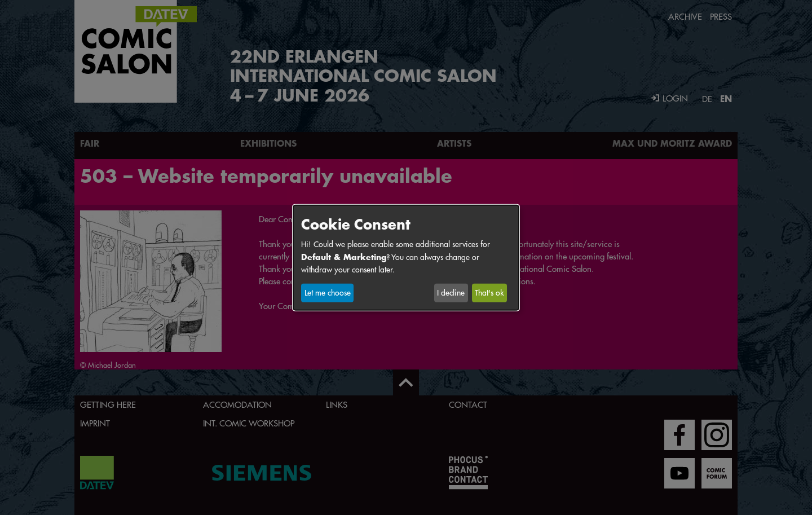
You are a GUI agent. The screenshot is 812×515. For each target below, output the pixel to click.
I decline (451, 293)
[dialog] (406, 257)
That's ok (489, 293)
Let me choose (328, 293)
